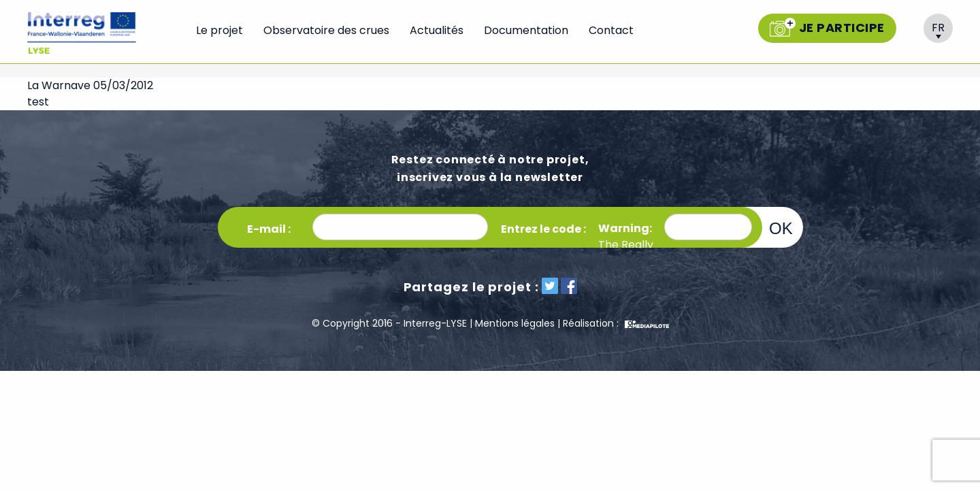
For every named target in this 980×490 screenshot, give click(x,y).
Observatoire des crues (326, 30)
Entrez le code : (543, 229)
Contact (611, 30)
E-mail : (269, 229)
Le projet (219, 30)
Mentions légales (515, 323)
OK (781, 228)
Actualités (437, 30)
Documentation (526, 30)
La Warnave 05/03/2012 (90, 85)
